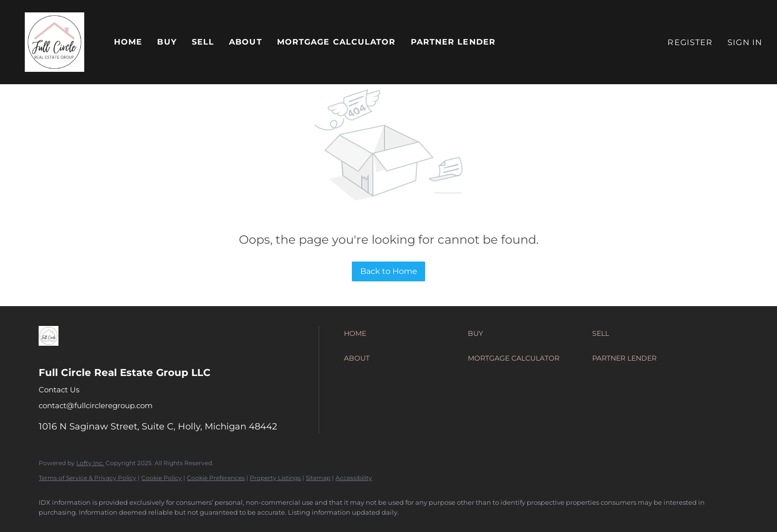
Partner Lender (453, 42)
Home (128, 42)
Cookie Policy (162, 478)
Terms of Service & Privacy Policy (87, 478)
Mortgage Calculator (336, 42)
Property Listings (275, 478)
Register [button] (690, 42)
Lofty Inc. (90, 463)
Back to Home (389, 271)
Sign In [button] (745, 42)
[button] (55, 42)
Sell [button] (203, 42)
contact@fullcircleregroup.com (96, 405)
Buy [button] (167, 42)
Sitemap (318, 478)
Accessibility (354, 478)
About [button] (246, 42)
